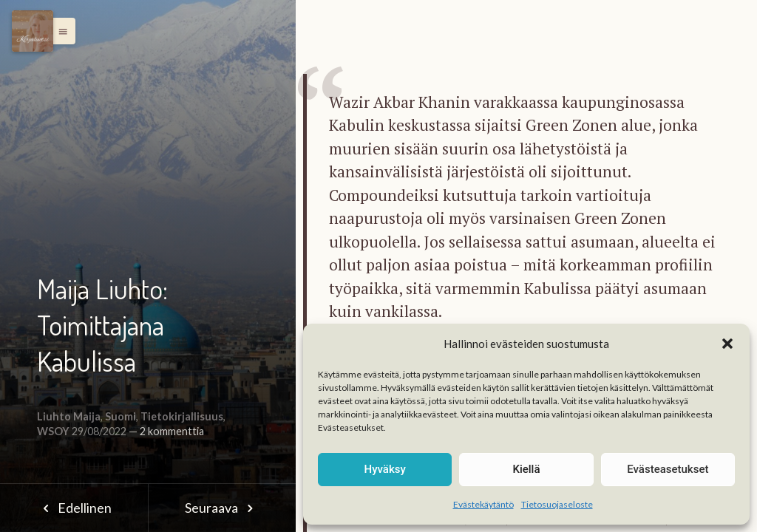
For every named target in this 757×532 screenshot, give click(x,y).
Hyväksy (385, 469)
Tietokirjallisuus (182, 416)
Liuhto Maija (69, 416)
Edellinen (74, 508)
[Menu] (33, 31)
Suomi (120, 416)
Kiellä (526, 469)
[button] (727, 344)
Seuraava (222, 508)
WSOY (53, 431)
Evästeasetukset (668, 469)
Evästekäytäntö (483, 504)
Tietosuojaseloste (557, 504)
